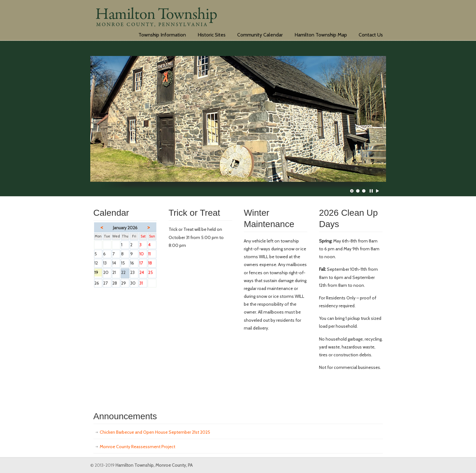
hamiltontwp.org (156, 19)
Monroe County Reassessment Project (137, 447)
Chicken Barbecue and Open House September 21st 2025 (155, 432)
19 (98, 273)
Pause (372, 191)
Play (378, 191)
